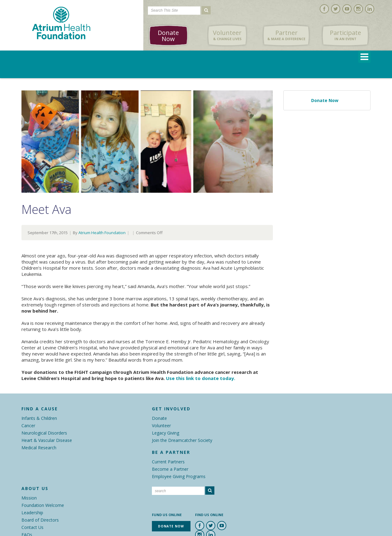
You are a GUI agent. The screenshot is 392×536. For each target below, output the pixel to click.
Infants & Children (39, 418)
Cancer (28, 426)
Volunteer (227, 35)
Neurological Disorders (44, 433)
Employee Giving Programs (179, 476)
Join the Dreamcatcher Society (182, 440)
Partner (286, 35)
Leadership (32, 513)
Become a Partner (170, 469)
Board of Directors (40, 520)
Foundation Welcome (43, 505)
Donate (159, 418)
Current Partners (168, 462)
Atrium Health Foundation (102, 233)
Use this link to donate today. (201, 378)
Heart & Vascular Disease (47, 440)
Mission (29, 498)
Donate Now (168, 36)
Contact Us (32, 527)
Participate (345, 35)
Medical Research (39, 448)
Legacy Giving (166, 433)
